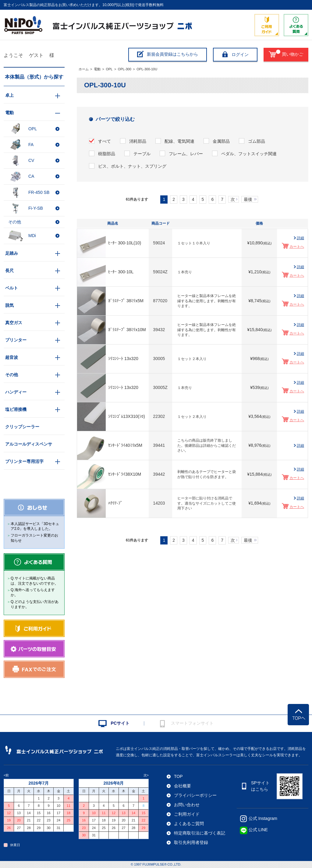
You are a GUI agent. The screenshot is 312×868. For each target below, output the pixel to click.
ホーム (84, 69)
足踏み (12, 253)
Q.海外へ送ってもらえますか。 (33, 592)
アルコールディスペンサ (29, 444)
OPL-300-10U (147, 69)
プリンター (16, 340)
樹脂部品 (107, 154)
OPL (109, 69)
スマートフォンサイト (192, 723)
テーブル (142, 154)
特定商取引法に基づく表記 (200, 833)
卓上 (9, 95)
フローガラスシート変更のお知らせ (34, 538)
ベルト (12, 288)
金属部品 (221, 141)
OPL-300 (125, 69)
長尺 (9, 271)
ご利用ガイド (187, 814)
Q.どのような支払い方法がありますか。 (35, 604)
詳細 (300, 238)
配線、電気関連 (179, 141)
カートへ (297, 247)
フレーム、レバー (186, 154)
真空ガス (14, 323)
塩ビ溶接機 (16, 409)
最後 (248, 199)
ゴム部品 (257, 141)
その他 (12, 375)
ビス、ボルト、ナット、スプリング (132, 166)
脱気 (9, 305)
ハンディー (16, 392)
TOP (178, 776)
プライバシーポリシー (195, 795)
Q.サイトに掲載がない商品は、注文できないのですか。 (34, 581)
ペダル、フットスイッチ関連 (249, 154)
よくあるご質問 (189, 824)
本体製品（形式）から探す (34, 77)
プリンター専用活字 (24, 461)
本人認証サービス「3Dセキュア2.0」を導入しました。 (35, 526)
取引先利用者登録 (191, 842)
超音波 (12, 357)
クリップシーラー (22, 427)
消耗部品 (138, 141)
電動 (97, 69)
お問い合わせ (187, 805)
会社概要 (183, 786)
